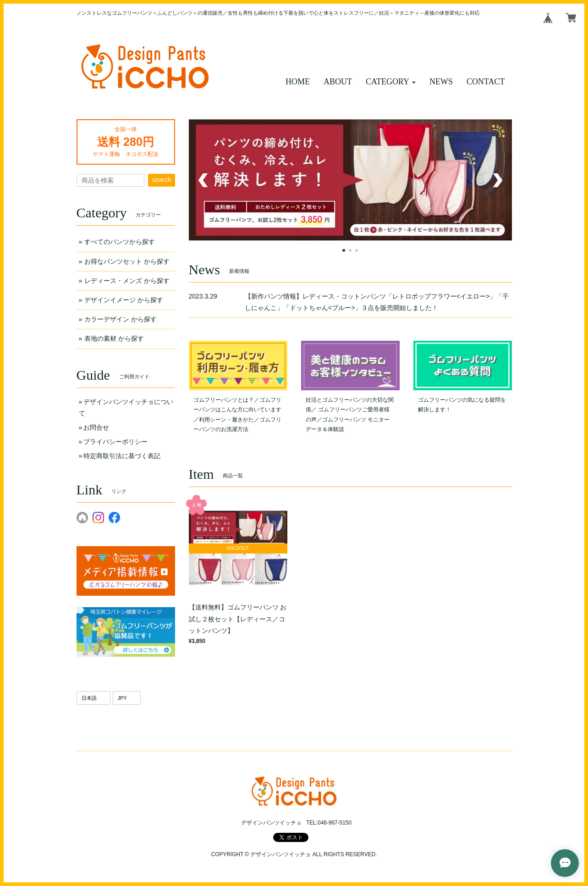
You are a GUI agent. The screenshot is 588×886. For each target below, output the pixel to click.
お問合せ (96, 427)
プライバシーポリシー (115, 442)
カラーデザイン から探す (121, 319)
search (161, 180)
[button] (391, 82)
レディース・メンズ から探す (127, 281)
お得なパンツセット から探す (127, 261)
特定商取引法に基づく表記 (122, 456)
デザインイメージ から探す (124, 300)
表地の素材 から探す (114, 338)
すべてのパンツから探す (120, 242)
